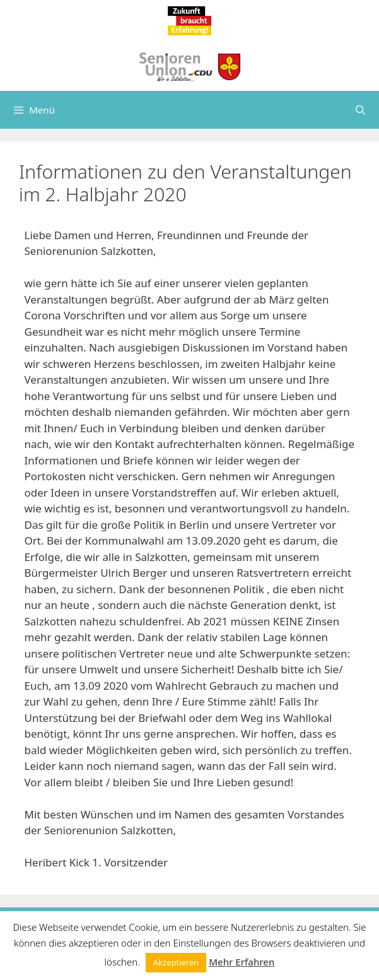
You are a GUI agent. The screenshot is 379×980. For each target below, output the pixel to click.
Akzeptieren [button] (176, 962)
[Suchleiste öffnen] (360, 110)
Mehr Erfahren (242, 962)
